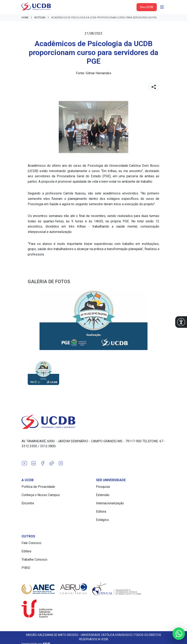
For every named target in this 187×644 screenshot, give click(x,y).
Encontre (28, 503)
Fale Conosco (31, 543)
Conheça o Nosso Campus (41, 495)
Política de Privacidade (38, 487)
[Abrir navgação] (162, 7)
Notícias (40, 18)
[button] (181, 322)
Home (25, 18)
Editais (26, 551)
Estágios (102, 520)
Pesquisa (103, 487)
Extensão (103, 495)
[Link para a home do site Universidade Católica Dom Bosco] (93, 422)
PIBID (26, 568)
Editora (101, 511)
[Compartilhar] (154, 87)
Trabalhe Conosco (34, 559)
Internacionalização (110, 503)
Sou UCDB (147, 7)
